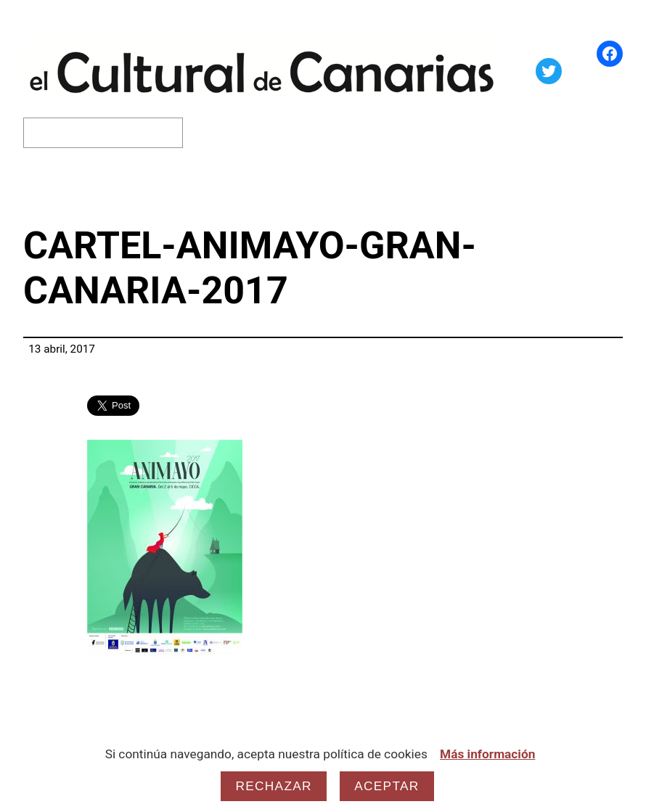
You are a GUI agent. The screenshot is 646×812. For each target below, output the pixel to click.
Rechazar (273, 786)
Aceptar (387, 786)
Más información (487, 754)
